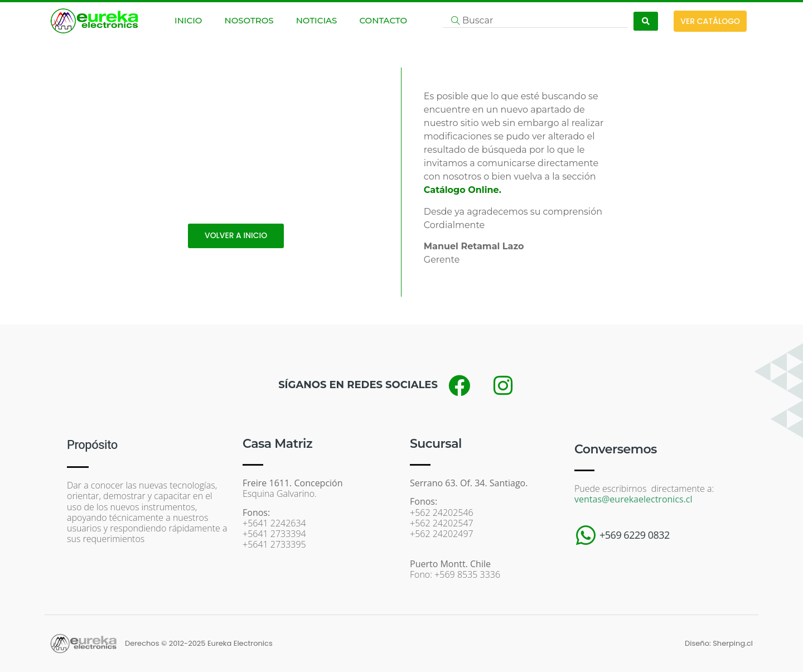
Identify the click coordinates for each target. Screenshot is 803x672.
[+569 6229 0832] (586, 535)
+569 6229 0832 (635, 535)
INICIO (188, 20)
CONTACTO (383, 20)
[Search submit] (646, 21)
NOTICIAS (317, 20)
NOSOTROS (249, 20)
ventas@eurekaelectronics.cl (633, 499)
